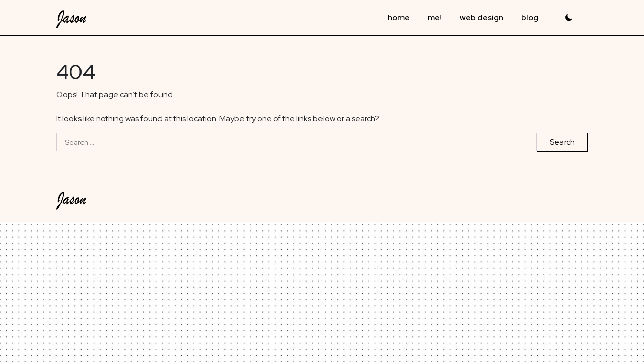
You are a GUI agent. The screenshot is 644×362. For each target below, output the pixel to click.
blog (530, 17)
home (399, 17)
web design (481, 17)
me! (435, 17)
